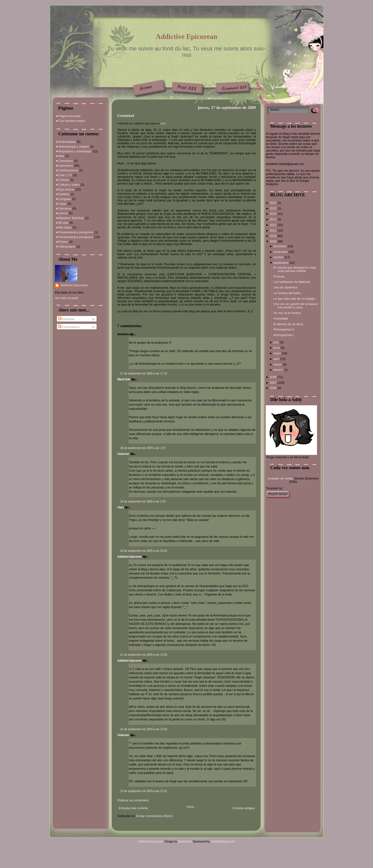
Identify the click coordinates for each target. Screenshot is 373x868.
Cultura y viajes (69, 185)
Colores (64, 180)
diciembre (280, 246)
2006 (274, 388)
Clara (121, 507)
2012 (274, 225)
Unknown (123, 454)
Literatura (65, 208)
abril (277, 359)
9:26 (163, 124)
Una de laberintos (285, 287)
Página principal (69, 116)
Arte (61, 156)
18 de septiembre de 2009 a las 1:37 (143, 448)
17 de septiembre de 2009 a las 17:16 (144, 374)
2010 (274, 236)
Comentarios (69, 327)
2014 (274, 214)
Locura (63, 213)
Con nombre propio (72, 121)
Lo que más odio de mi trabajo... (295, 299)
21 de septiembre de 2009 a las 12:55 (144, 655)
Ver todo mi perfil (67, 298)
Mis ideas (65, 227)
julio (277, 342)
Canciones (66, 166)
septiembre (281, 263)
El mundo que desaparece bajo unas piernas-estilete (295, 269)
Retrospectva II (284, 329)
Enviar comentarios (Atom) (154, 816)
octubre (279, 257)
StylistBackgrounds (223, 842)
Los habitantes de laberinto (292, 282)
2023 (274, 203)
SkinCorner (185, 842)
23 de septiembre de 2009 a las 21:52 (144, 791)
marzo (278, 364)
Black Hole (124, 379)
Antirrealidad (67, 142)
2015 (274, 208)
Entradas (66, 319)
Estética (64, 194)
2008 (274, 377)
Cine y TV (65, 175)
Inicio (190, 807)
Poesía (63, 242)
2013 (274, 219)
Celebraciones (68, 170)
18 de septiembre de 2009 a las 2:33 (143, 502)
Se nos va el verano (287, 313)
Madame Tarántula (71, 218)
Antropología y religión (74, 146)
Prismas (279, 276)
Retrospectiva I (284, 335)
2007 (274, 383)
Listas (63, 204)
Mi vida (63, 223)
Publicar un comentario (133, 800)
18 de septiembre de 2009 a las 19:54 (144, 551)
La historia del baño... (288, 293)
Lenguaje (65, 199)
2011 (274, 231)
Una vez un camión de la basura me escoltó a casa (295, 306)
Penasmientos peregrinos (76, 232)
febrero (279, 370)
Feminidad (126, 116)
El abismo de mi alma (288, 324)
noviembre (281, 252)
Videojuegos (67, 246)
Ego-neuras (67, 189)
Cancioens (66, 161)
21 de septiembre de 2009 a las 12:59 (144, 729)
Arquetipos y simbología (75, 151)
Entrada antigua (244, 808)
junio (277, 348)
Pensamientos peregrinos (76, 237)
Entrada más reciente (133, 808)
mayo (278, 353)
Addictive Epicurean (186, 37)
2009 (274, 241)
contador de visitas (280, 478)
